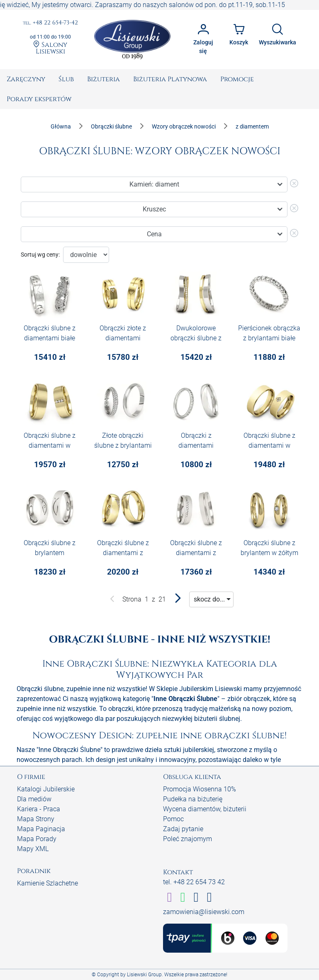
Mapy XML (33, 849)
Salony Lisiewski (50, 48)
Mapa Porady (37, 839)
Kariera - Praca (39, 809)
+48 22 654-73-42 (50, 23)
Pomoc (173, 819)
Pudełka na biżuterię (193, 799)
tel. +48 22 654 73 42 (194, 882)
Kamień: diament (154, 184)
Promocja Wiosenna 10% (200, 789)
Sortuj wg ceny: (40, 255)
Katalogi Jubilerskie (46, 789)
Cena (154, 234)
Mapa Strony (36, 819)
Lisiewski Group (144, 975)
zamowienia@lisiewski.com (204, 912)
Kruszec (154, 209)
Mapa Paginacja (41, 829)
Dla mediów (34, 799)
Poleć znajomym (188, 839)
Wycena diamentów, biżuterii (205, 809)
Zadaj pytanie (183, 829)
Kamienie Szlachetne (47, 883)
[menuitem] (26, 79)
